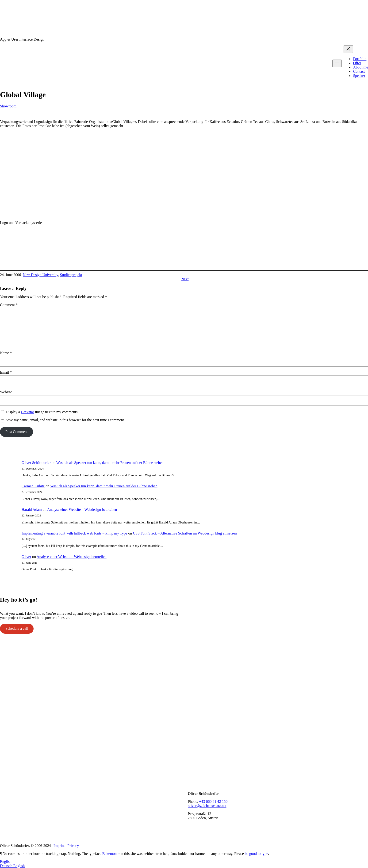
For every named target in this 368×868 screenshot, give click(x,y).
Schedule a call (17, 628)
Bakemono (110, 854)
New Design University (40, 275)
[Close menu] (348, 49)
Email (6, 372)
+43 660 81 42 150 (213, 802)
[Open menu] (337, 63)
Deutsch (7, 866)
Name (6, 353)
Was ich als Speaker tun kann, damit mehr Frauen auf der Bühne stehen (110, 463)
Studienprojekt (71, 275)
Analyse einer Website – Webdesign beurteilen (82, 510)
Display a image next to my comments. (42, 412)
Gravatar (27, 412)
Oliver (26, 557)
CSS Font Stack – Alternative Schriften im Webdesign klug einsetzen (185, 533)
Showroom (8, 106)
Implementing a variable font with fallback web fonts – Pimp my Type (74, 533)
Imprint (59, 846)
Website (6, 392)
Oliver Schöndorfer (36, 463)
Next (185, 279)
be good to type (256, 854)
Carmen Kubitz (33, 486)
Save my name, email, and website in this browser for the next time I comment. (65, 420)
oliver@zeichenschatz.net (207, 806)
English (6, 862)
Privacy (73, 846)
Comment (9, 305)
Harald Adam (32, 510)
